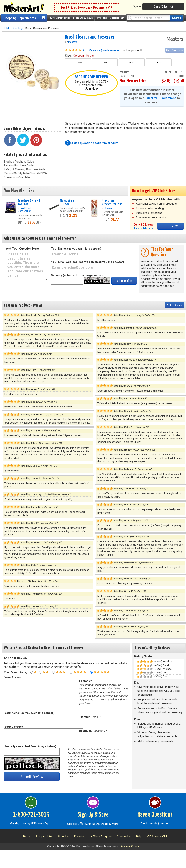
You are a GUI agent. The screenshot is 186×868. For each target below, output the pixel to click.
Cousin (109, 208)
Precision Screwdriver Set (112, 202)
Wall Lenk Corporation (25, 209)
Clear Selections (175, 50)
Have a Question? (155, 815)
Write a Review (174, 305)
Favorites (101, 18)
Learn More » (144, 228)
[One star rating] (32, 672)
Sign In (137, 6)
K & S (66, 204)
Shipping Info (44, 837)
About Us (63, 837)
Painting (18, 28)
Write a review (112, 50)
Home (27, 837)
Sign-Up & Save (83, 18)
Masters (73, 42)
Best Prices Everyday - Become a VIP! (87, 7)
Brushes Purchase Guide (19, 162)
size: (80, 56)
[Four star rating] (71, 672)
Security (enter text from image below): (77, 275)
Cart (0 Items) (163, 7)
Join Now (91, 89)
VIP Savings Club (157, 837)
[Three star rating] (54, 672)
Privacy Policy (130, 846)
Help (139, 837)
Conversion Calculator (17, 177)
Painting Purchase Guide (19, 165)
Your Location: (14, 727)
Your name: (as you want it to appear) (29, 713)
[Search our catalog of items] (176, 18)
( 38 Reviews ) (93, 50)
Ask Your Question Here (22, 249)
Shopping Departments (20, 18)
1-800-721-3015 (31, 815)
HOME (6, 28)
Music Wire (67, 200)
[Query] (148, 18)
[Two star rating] (40, 672)
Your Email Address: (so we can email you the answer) (87, 262)
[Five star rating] (91, 672)
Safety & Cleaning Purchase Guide (25, 169)
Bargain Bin (117, 18)
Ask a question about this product (95, 143)
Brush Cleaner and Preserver (90, 37)
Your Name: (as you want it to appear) (76, 249)
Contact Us (124, 837)
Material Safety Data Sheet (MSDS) (25, 173)
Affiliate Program (101, 837)
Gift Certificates (60, 18)
